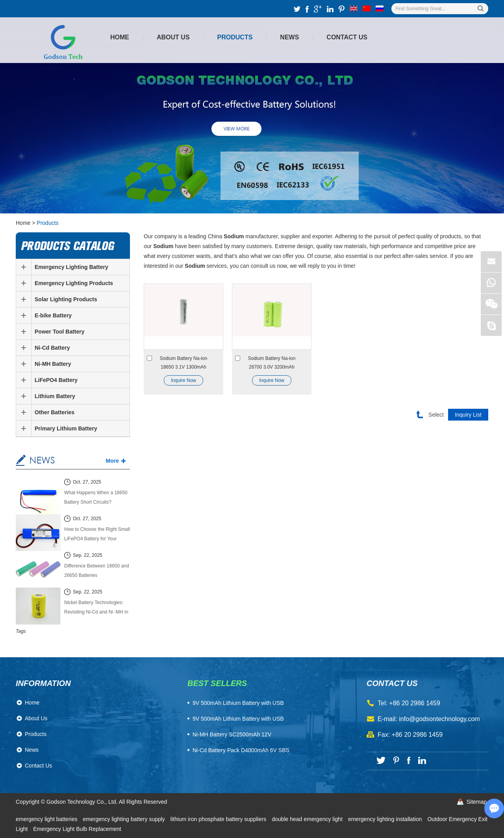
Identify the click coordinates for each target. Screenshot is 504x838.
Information (43, 683)
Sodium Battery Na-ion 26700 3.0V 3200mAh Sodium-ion (272, 363)
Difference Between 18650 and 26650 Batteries (97, 571)
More (112, 461)
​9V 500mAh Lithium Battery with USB (238, 703)
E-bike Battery (53, 315)
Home (120, 37)
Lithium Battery (55, 396)
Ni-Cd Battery (52, 348)
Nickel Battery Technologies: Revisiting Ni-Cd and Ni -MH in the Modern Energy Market (96, 608)
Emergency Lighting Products (74, 283)
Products (235, 37)
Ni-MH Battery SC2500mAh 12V (232, 734)
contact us (392, 683)
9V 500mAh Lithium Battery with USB (238, 719)
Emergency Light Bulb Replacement (77, 829)
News (289, 37)
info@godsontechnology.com (439, 719)
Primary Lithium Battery (66, 428)
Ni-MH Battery (53, 364)
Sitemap (477, 802)
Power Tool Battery (60, 332)
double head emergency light (308, 819)
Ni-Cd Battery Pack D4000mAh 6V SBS (241, 750)
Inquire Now (183, 380)
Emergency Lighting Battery (71, 267)
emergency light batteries (47, 819)
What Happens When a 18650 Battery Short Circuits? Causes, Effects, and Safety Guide (96, 498)
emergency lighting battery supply (124, 819)
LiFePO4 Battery (56, 380)
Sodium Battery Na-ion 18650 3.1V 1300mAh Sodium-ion (184, 363)
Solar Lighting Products (66, 299)
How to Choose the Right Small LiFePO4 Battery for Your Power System (97, 535)
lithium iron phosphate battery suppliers (219, 819)
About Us (173, 37)
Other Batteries (55, 412)
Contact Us (347, 37)
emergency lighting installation (386, 819)
